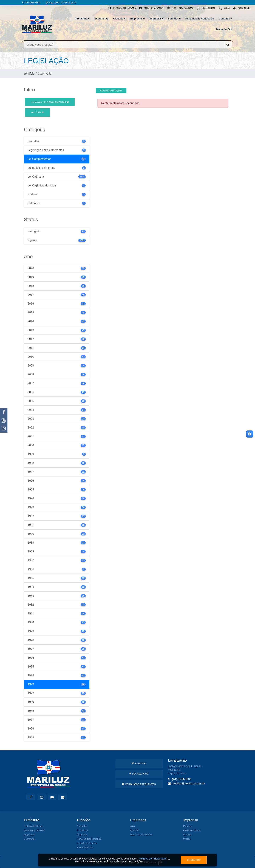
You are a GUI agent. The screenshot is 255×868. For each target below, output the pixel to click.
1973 (37, 113)
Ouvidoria (82, 835)
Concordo (194, 860)
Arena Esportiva (85, 847)
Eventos (187, 826)
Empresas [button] (138, 19)
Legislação (29, 835)
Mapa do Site (224, 29)
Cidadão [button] (119, 19)
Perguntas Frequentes (139, 784)
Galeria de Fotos (192, 830)
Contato (139, 763)
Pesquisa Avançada (111, 91)
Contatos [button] (226, 19)
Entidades (82, 826)
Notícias (187, 835)
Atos (132, 826)
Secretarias (102, 19)
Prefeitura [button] (83, 19)
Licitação (135, 830)
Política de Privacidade (153, 859)
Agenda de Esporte (87, 843)
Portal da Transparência (89, 839)
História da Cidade (33, 826)
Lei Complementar (50, 102)
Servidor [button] (174, 19)
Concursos (83, 830)
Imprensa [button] (156, 19)
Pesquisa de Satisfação (200, 19)
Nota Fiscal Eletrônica (141, 835)
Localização (139, 774)
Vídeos (187, 839)
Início (29, 74)
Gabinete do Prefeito (34, 830)
